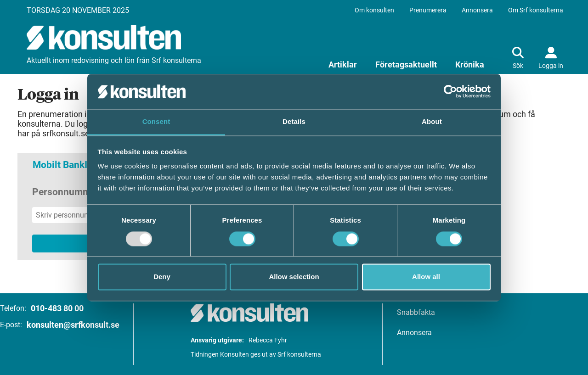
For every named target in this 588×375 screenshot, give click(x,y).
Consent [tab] (156, 122)
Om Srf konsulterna (536, 10)
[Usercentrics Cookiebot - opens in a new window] (450, 91)
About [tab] (432, 122)
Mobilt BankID (63, 165)
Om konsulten (374, 10)
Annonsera (477, 10)
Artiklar (343, 64)
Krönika (470, 64)
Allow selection (294, 277)
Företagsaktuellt (406, 64)
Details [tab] (294, 122)
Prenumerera (428, 10)
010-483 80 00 (57, 308)
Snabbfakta (416, 312)
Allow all (426, 277)
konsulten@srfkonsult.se (73, 325)
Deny (162, 277)
